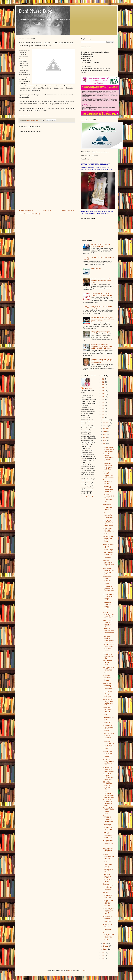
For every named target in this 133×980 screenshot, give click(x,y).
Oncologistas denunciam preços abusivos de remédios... (108, 639)
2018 (103, 403)
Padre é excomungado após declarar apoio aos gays (108, 515)
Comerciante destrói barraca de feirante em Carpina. (101, 245)
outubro (106, 426)
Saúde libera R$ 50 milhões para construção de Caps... (108, 670)
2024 (103, 385)
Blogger (84, 971)
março (105, 943)
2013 (103, 417)
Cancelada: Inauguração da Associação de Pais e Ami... (108, 887)
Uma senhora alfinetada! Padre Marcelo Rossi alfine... (108, 489)
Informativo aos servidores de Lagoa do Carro (108, 769)
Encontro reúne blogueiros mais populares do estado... (108, 762)
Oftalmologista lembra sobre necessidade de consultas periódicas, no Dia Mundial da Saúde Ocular (102, 346)
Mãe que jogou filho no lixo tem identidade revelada (109, 728)
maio (105, 440)
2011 (103, 956)
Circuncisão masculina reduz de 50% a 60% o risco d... (108, 631)
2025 (103, 382)
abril (105, 443)
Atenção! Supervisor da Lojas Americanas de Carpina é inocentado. (102, 294)
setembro (106, 429)
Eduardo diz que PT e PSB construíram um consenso (108, 531)
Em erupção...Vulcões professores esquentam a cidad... (109, 936)
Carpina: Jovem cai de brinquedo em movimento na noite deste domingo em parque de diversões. (103, 319)
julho (105, 435)
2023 (103, 388)
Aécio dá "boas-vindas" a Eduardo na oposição (108, 623)
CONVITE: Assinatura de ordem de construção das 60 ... (108, 786)
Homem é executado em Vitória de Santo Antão (108, 563)
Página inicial (47, 210)
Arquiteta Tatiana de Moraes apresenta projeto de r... (108, 903)
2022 (103, 391)
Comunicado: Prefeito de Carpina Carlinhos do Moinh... (107, 878)
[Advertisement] (47, 194)
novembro (106, 423)
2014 (103, 414)
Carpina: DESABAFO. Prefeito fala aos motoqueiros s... (108, 794)
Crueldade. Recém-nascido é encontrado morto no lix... (108, 736)
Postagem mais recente (26, 210)
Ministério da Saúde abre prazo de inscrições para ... (108, 606)
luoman (70, 971)
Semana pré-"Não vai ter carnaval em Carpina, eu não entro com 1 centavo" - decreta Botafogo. (103, 361)
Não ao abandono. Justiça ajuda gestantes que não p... (108, 539)
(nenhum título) (96, 268)
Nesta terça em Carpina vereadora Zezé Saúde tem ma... (108, 474)
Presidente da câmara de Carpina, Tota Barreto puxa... (108, 827)
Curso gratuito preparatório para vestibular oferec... (108, 655)
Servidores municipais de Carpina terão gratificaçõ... (108, 895)
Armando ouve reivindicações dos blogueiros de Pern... (108, 754)
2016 (103, 408)
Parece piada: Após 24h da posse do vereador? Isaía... (108, 811)
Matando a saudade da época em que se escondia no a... (109, 843)
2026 (103, 379)
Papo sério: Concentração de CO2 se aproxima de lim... (109, 498)
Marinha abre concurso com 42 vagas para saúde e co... (108, 507)
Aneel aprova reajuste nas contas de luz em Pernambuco (109, 686)
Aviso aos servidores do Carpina (108, 482)
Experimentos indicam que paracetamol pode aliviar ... (108, 466)
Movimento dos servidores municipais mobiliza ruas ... (108, 919)
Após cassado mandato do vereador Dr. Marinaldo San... (108, 819)
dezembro (106, 420)
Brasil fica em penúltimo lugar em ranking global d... (108, 571)
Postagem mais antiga (68, 210)
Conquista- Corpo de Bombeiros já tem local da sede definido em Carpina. (98, 307)
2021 (103, 394)
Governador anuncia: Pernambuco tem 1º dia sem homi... (109, 457)
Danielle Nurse (88, 388)
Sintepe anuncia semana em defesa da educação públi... (107, 711)
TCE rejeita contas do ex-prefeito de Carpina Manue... (108, 911)
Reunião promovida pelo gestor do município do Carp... (108, 858)
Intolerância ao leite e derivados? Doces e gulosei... (107, 580)
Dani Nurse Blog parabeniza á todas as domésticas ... (108, 555)
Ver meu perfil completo (88, 496)
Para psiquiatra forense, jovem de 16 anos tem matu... (108, 702)
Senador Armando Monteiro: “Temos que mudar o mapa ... (109, 547)
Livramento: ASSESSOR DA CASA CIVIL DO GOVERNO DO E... (108, 745)
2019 (103, 400)
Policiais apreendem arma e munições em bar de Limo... (108, 615)
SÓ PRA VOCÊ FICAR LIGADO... (107, 663)
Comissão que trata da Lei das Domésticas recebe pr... (108, 720)
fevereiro (106, 946)
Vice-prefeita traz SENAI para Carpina (108, 850)
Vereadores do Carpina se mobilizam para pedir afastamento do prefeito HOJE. (102, 281)
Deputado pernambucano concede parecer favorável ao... (108, 448)
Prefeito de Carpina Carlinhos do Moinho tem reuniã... (109, 803)
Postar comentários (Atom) (32, 214)
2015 (103, 411)
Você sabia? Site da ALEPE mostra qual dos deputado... (108, 597)
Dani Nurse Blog (36, 11)
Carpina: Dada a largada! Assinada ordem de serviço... (108, 777)
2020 (103, 397)
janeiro (105, 949)
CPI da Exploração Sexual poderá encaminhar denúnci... (108, 647)
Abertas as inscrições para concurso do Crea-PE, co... (108, 835)
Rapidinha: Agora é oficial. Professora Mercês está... (109, 927)
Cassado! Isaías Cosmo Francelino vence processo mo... (108, 868)
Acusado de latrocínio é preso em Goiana (107, 678)
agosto (105, 432)
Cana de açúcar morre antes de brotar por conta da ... (108, 589)
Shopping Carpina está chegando (101, 332)
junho (105, 438)
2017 (103, 406)
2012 (103, 953)
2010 (103, 959)
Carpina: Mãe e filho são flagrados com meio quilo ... (108, 694)
